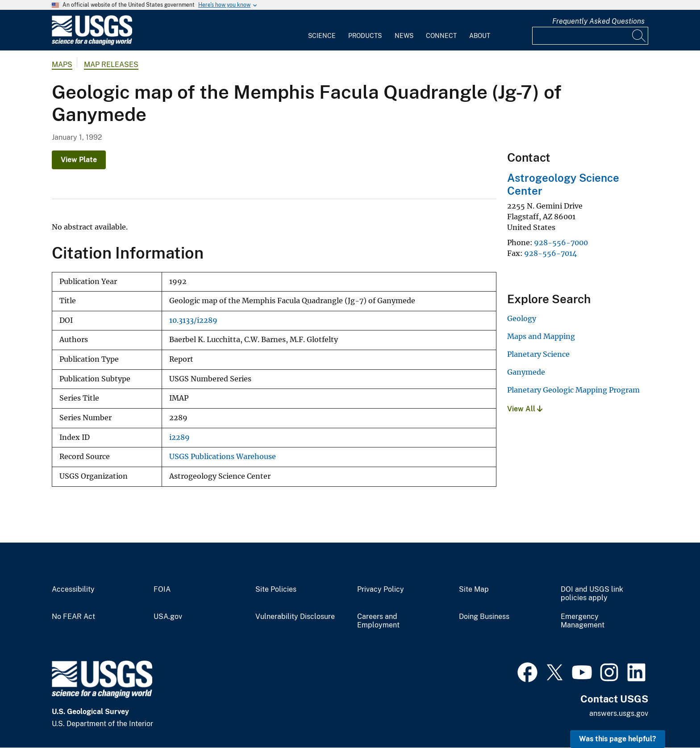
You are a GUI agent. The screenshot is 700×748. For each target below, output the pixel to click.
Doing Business (484, 617)
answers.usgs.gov (619, 713)
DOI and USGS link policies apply (592, 594)
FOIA (162, 589)
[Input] (590, 36)
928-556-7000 (561, 242)
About (480, 36)
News (404, 36)
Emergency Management (583, 621)
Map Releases (111, 65)
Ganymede (526, 372)
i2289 (179, 437)
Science (322, 36)
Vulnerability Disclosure (295, 617)
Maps (62, 65)
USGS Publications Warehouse (223, 457)
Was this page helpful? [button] (618, 739)
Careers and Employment (378, 621)
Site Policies (276, 589)
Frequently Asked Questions (598, 21)
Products (365, 36)
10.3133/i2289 (193, 320)
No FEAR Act (73, 617)
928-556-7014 (550, 253)
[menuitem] (322, 30)
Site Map (474, 589)
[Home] (92, 43)
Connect (441, 36)
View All (525, 409)
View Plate (79, 160)
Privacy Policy (381, 589)
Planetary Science (538, 354)
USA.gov (168, 617)
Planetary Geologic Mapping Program (573, 390)
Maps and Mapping (541, 336)
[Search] (639, 36)
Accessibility (73, 589)
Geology (522, 318)
